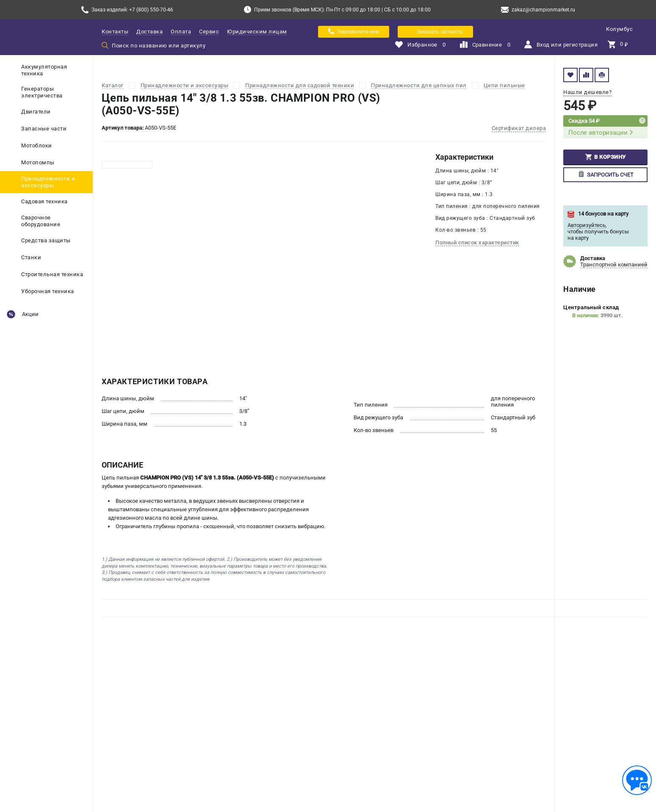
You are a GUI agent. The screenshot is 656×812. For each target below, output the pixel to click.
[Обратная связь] (637, 780)
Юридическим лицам (257, 32)
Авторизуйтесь (587, 225)
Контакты (115, 32)
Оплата (181, 32)
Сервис (209, 32)
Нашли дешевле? (587, 92)
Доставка (149, 32)
